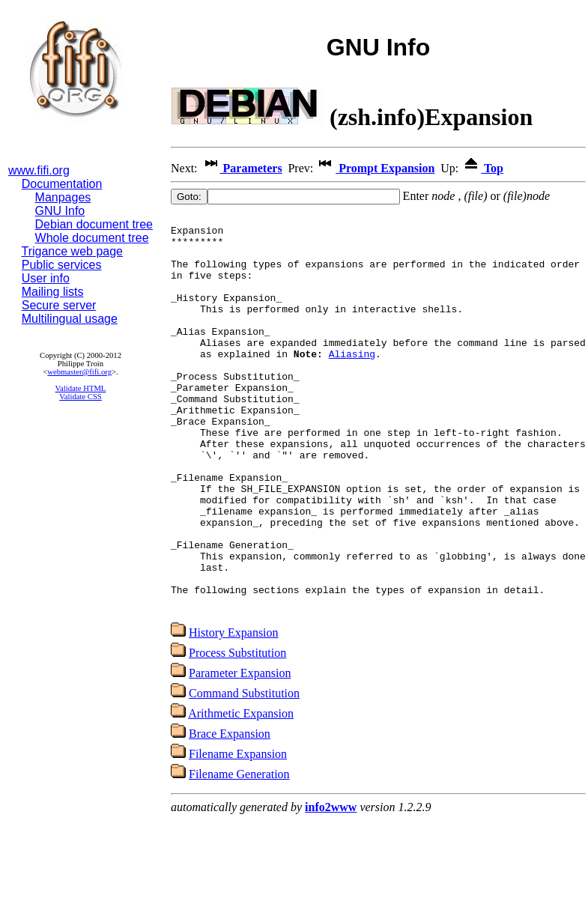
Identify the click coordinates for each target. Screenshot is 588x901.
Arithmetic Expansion (241, 792)
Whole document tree (92, 238)
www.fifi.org (39, 170)
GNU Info (60, 211)
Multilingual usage (70, 319)
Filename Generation (239, 853)
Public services (62, 265)
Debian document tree (94, 224)
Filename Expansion (238, 832)
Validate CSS (81, 397)
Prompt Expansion (375, 168)
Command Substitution (244, 772)
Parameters (242, 168)
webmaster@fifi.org (79, 372)
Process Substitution (237, 731)
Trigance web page (73, 251)
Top (482, 168)
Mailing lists (53, 292)
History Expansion (234, 711)
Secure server (59, 305)
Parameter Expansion (240, 752)
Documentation (62, 184)
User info (46, 278)
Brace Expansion (230, 812)
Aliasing (352, 383)
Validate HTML (81, 388)
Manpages (63, 197)
